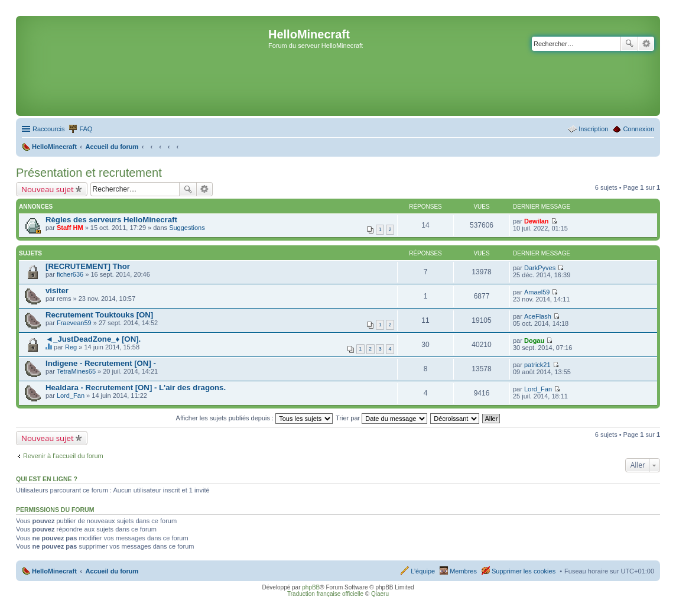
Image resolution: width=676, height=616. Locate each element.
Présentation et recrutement (89, 173)
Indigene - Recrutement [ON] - (101, 363)
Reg (71, 347)
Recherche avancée (646, 44)
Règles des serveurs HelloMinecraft (111, 220)
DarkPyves (540, 268)
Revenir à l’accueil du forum (63, 456)
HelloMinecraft (54, 571)
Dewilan (537, 221)
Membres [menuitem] (463, 571)
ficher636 (70, 274)
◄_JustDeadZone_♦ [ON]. (93, 339)
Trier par (381, 418)
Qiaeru (380, 594)
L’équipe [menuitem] (423, 571)
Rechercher (629, 44)
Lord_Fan (71, 395)
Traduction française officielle (325, 594)
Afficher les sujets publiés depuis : (255, 418)
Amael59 (537, 292)
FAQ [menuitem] (86, 129)
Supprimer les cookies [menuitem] (524, 571)
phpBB (311, 587)
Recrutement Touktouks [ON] (99, 315)
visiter (57, 291)
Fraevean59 (74, 323)
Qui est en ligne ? (47, 479)
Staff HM (70, 228)
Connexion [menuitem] (638, 129)
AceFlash (538, 316)
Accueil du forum (112, 571)
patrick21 (537, 365)
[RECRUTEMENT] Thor (88, 266)
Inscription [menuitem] (593, 129)
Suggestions (187, 228)
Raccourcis (48, 129)
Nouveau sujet (48, 189)
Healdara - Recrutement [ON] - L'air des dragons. (136, 388)
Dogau (534, 341)
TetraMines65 (76, 371)
